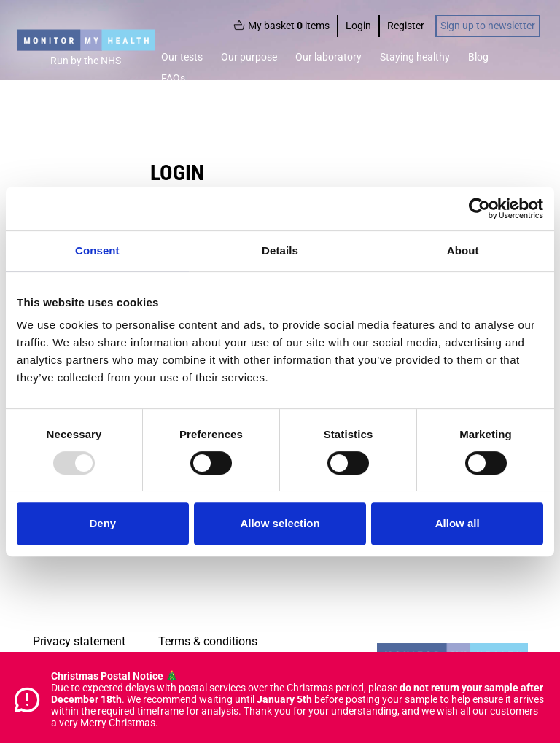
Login (358, 26)
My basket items (281, 26)
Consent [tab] (97, 250)
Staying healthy (415, 57)
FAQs (173, 78)
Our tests (182, 57)
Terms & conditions (208, 641)
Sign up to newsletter (488, 26)
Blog (478, 57)
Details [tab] (280, 250)
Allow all (458, 523)
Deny (102, 523)
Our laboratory (328, 57)
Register (406, 26)
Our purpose (249, 57)
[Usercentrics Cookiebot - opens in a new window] (479, 209)
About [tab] (463, 250)
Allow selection (280, 523)
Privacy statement (79, 641)
